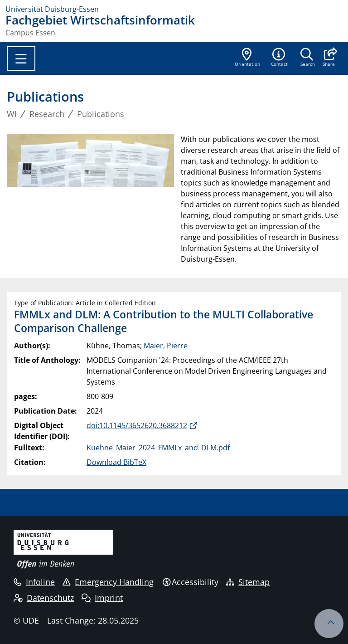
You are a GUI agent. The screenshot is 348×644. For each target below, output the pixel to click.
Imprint (102, 598)
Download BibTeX (116, 462)
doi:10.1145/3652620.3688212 (137, 425)
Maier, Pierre (166, 346)
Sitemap (248, 582)
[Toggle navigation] (21, 59)
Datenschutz (44, 598)
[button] (329, 58)
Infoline (34, 582)
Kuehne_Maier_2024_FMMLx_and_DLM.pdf (158, 448)
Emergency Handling (108, 582)
